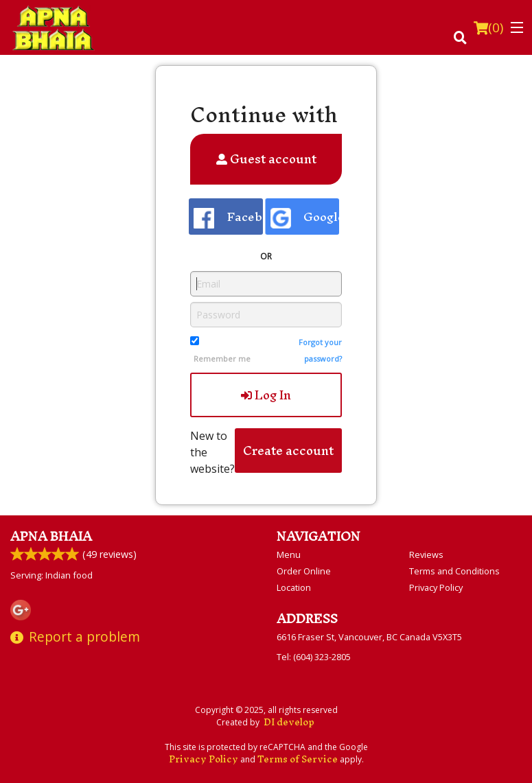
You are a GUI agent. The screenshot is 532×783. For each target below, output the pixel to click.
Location (294, 587)
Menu (289, 554)
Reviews (426, 554)
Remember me (222, 359)
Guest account (266, 159)
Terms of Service (298, 759)
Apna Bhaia (51, 536)
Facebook (228, 217)
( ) (488, 27)
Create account (288, 451)
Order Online (304, 571)
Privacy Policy (436, 587)
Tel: (314, 657)
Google (305, 217)
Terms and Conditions (454, 571)
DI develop (289, 722)
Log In (266, 395)
